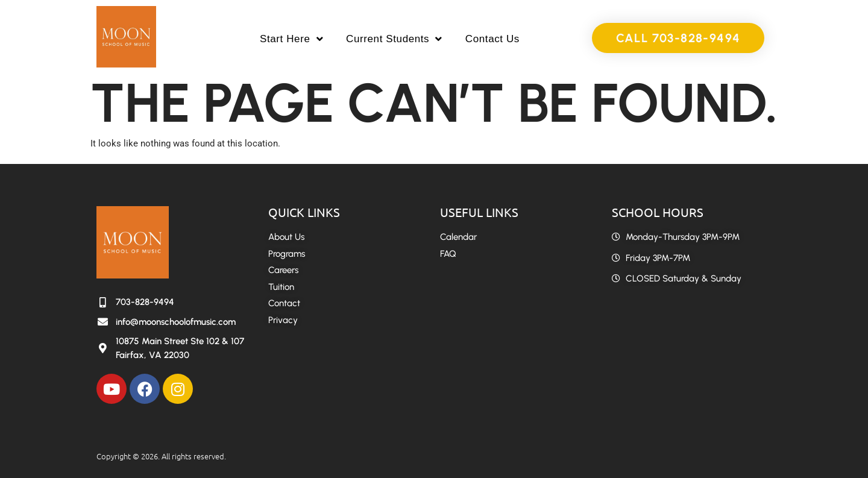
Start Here (291, 39)
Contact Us (492, 39)
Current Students (394, 39)
